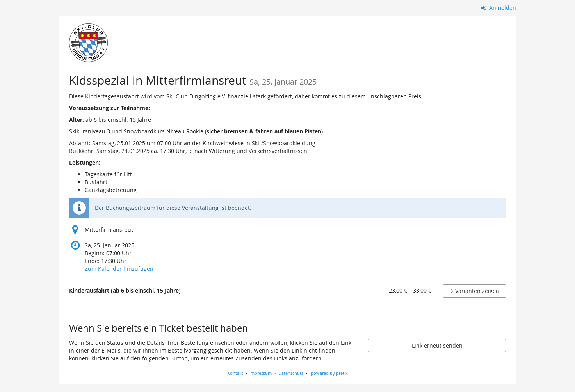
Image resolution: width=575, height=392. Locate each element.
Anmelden (499, 8)
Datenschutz (291, 373)
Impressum (261, 373)
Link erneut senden (437, 345)
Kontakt (235, 373)
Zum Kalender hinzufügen (119, 269)
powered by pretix (329, 373)
